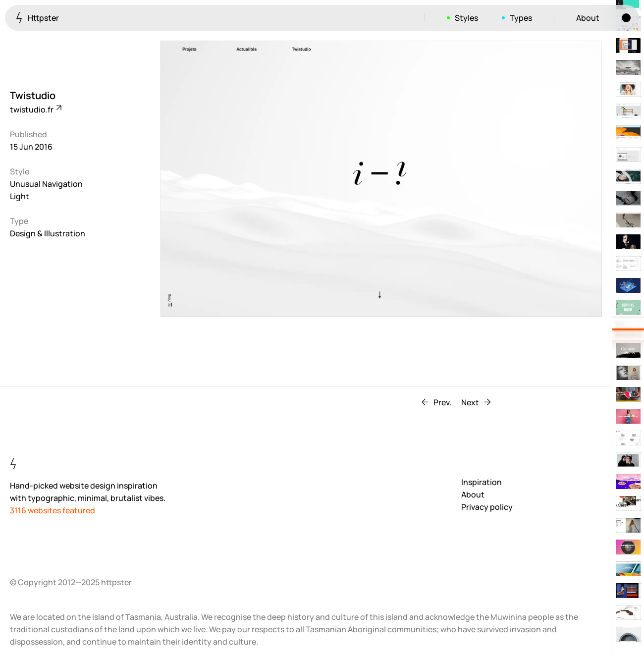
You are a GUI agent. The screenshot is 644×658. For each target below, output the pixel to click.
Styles (466, 18)
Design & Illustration (48, 233)
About (588, 18)
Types (521, 18)
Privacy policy (487, 507)
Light (20, 196)
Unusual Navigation (46, 184)
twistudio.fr (35, 110)
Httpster (37, 18)
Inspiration (482, 482)
